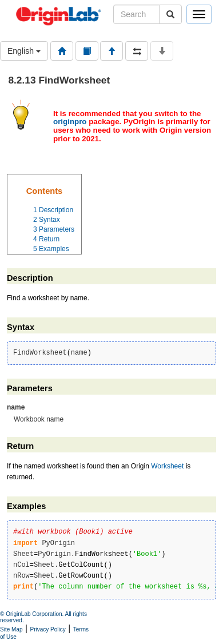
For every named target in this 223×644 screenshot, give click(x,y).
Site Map (11, 629)
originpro (70, 122)
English (24, 51)
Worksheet (167, 466)
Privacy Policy (48, 629)
